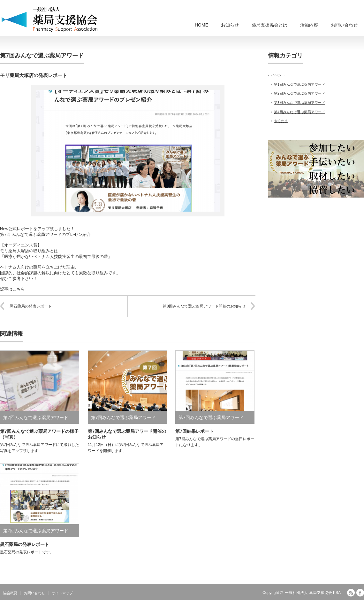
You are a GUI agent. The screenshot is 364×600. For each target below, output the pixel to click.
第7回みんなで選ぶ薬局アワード (42, 56)
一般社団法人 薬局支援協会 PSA (313, 593)
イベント (278, 75)
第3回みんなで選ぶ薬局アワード (300, 103)
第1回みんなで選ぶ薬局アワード (300, 84)
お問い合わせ (344, 25)
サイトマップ (62, 593)
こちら (19, 289)
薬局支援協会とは (269, 25)
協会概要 (10, 593)
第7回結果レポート (194, 431)
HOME (201, 25)
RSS (351, 593)
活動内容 (309, 25)
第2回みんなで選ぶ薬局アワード (300, 93)
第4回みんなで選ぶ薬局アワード (300, 112)
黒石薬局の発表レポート (31, 306)
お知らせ (230, 25)
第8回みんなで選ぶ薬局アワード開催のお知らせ (204, 306)
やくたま (281, 121)
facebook (360, 593)
